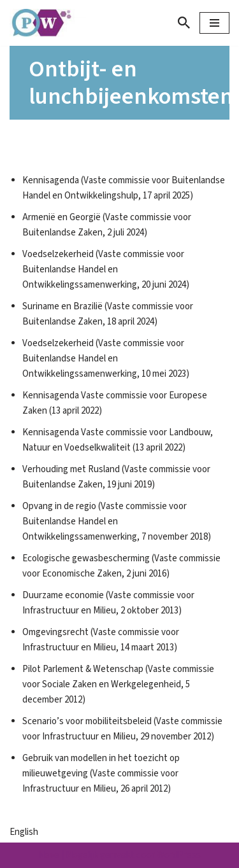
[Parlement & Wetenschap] (48, 23)
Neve (49, 855)
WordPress (179, 855)
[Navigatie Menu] (214, 23)
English (24, 832)
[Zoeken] (184, 23)
